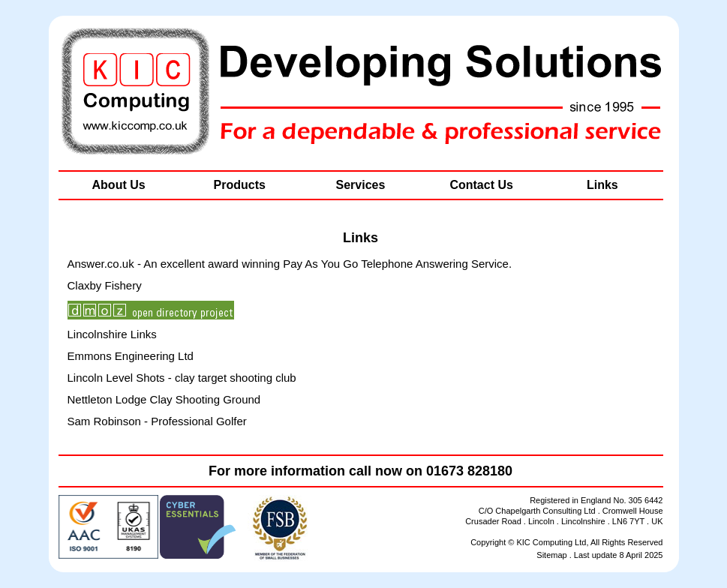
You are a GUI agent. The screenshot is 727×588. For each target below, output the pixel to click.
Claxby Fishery (105, 285)
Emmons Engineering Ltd (131, 356)
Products (240, 185)
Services (361, 185)
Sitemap (551, 555)
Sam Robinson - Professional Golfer (157, 421)
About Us (119, 185)
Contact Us (481, 185)
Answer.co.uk (101, 264)
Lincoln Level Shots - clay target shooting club (182, 378)
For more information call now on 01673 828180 (360, 471)
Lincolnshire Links (112, 334)
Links (602, 185)
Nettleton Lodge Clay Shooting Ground (164, 399)
